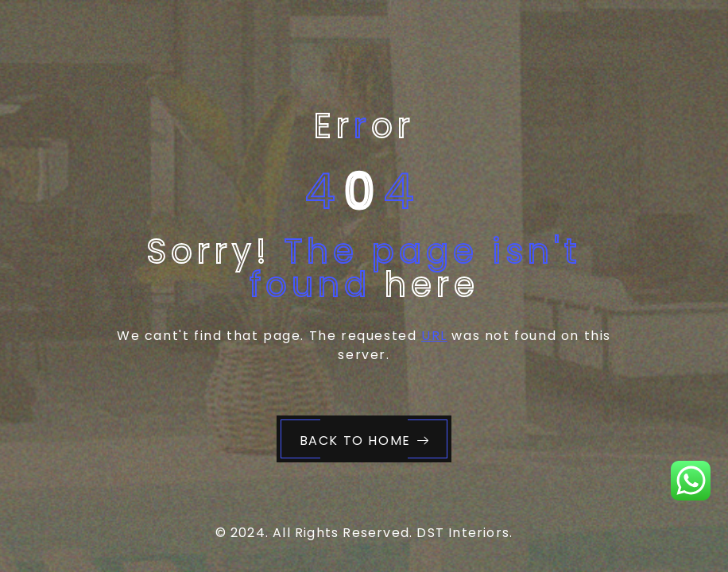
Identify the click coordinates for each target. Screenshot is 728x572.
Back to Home (365, 441)
